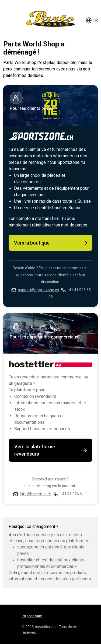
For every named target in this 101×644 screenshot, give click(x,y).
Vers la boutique (51, 243)
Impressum (32, 616)
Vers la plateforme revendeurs (51, 450)
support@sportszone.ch (39, 290)
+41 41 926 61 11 (75, 494)
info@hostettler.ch (36, 494)
